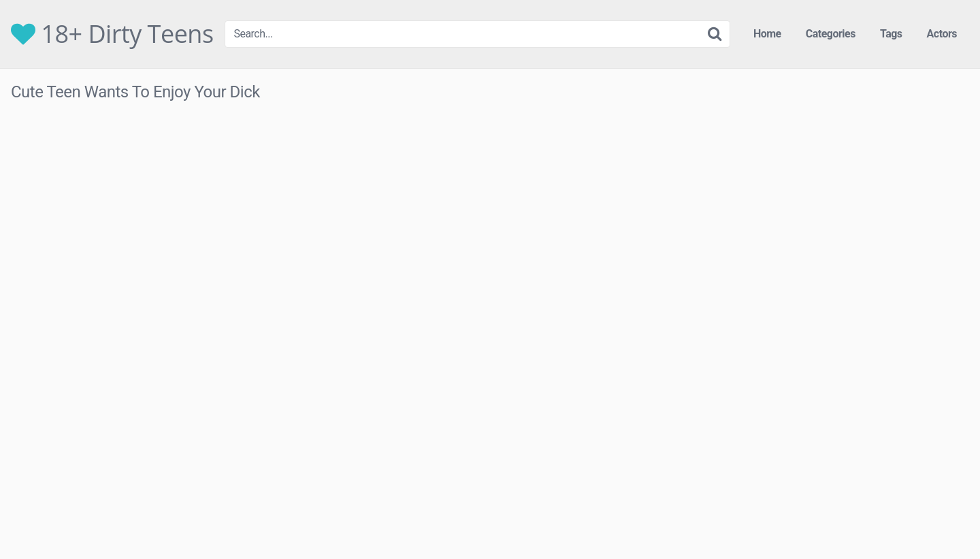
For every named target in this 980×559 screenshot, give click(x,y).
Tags (891, 34)
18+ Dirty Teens (112, 34)
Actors (942, 34)
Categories (831, 34)
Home (767, 34)
